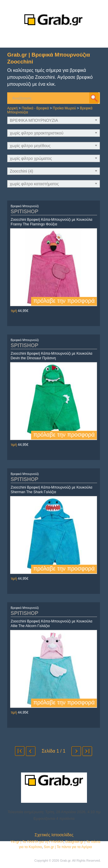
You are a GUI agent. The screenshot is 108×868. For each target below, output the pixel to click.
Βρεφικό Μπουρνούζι (25, 206)
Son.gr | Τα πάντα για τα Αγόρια (68, 847)
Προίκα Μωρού (64, 108)
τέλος (87, 751)
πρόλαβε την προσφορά (64, 301)
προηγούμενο (31, 751)
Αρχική (12, 108)
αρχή (20, 751)
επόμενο (76, 751)
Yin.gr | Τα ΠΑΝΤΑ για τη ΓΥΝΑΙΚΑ (37, 842)
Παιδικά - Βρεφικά (35, 108)
